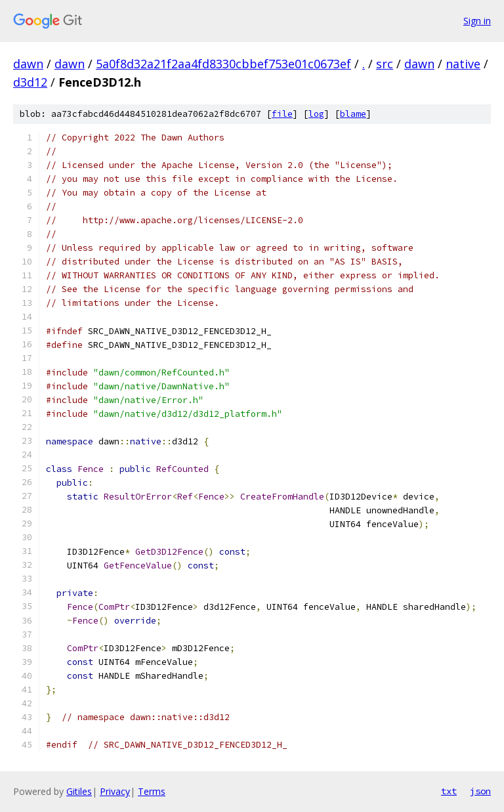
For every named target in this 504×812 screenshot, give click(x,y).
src (385, 64)
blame (353, 114)
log (316, 114)
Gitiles (79, 791)
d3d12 (30, 82)
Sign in (477, 21)
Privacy (115, 791)
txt (449, 791)
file (282, 114)
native (463, 64)
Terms (152, 791)
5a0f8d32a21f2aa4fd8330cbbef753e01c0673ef (223, 64)
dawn (28, 64)
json (480, 791)
